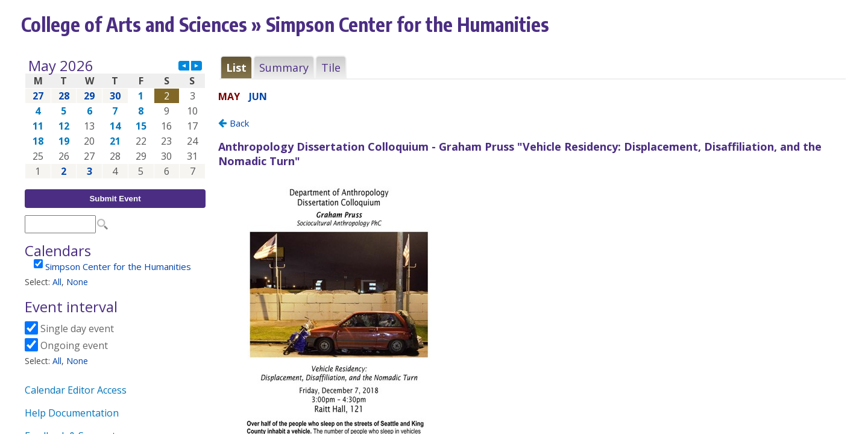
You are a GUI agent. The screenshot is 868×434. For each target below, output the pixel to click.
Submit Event (115, 199)
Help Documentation (72, 413)
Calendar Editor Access (76, 390)
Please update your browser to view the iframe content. (115, 118)
